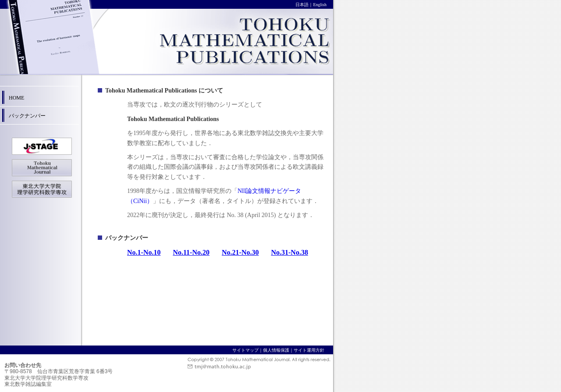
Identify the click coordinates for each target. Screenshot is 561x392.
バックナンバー (27, 116)
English (320, 5)
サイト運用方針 (309, 350)
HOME (16, 98)
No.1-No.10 (144, 252)
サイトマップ (245, 350)
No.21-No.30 (240, 252)
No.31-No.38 (289, 252)
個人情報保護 (276, 350)
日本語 (302, 5)
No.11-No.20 (191, 252)
